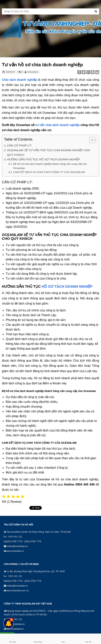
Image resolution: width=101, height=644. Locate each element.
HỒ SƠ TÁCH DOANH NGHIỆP (67, 286)
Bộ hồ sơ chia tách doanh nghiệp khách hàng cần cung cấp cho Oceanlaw (50, 166)
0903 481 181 (15, 537)
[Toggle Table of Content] (91, 140)
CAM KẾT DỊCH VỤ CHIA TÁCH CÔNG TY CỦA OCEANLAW (49, 172)
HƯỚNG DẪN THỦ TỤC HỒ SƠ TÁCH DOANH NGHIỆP (44, 159)
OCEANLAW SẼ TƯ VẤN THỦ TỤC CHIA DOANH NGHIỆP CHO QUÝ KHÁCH (49, 152)
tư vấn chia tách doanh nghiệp (57, 125)
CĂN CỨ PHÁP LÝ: (20, 145)
